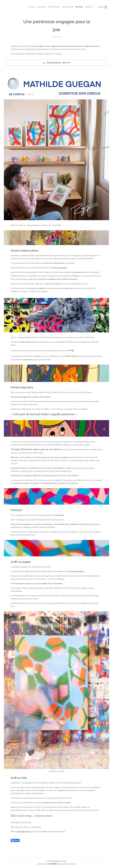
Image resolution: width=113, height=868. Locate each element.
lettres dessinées (60, 268)
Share (15, 840)
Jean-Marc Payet (24, 832)
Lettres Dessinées (77, 571)
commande (59, 515)
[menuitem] (80, 7)
